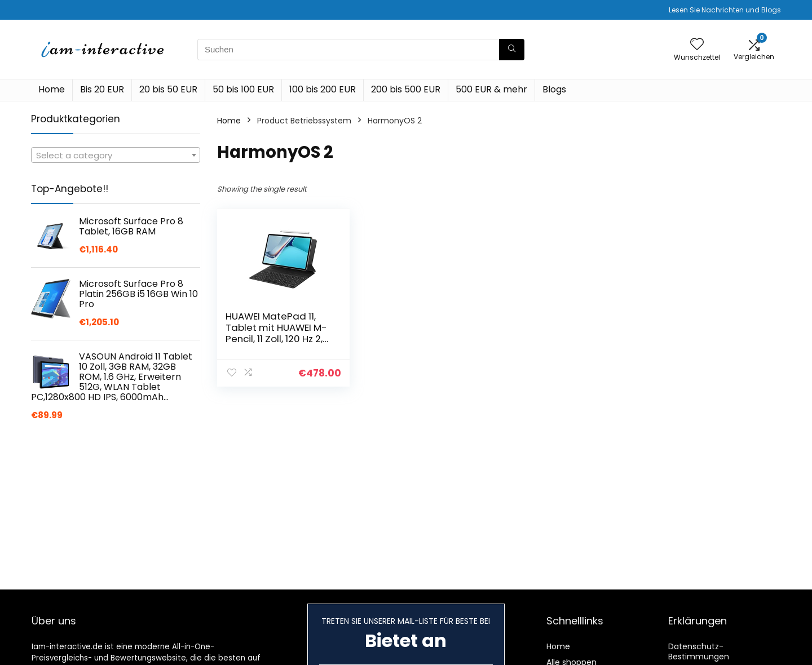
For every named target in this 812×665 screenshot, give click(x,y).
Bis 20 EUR (102, 89)
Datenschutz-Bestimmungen (699, 651)
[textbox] (116, 156)
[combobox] (116, 155)
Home (52, 89)
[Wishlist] (697, 45)
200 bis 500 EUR (406, 89)
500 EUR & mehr (491, 89)
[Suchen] (512, 50)
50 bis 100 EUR (243, 89)
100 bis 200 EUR (323, 89)
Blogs (554, 89)
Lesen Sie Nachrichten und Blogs (725, 10)
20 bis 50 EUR (168, 89)
